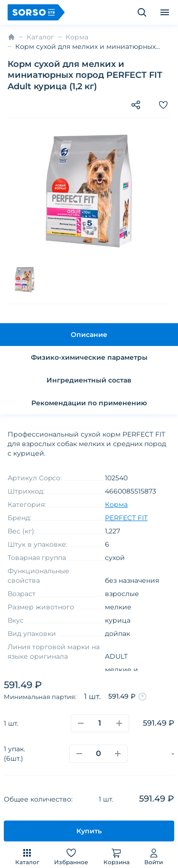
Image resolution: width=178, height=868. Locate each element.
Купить (89, 831)
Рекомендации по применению (89, 403)
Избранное (71, 856)
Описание (89, 335)
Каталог (27, 856)
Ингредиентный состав (89, 380)
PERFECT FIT (126, 518)
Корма (77, 37)
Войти (154, 856)
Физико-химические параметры (89, 357)
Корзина (117, 856)
